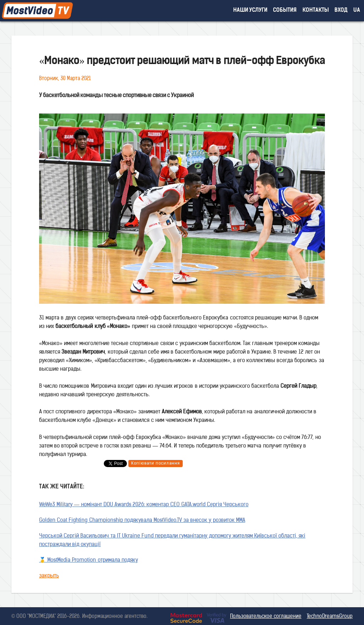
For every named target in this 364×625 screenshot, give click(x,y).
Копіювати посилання (156, 464)
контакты (316, 10)
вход (341, 10)
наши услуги (250, 10)
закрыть (49, 576)
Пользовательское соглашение (266, 617)
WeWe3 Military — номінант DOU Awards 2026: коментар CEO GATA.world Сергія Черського (144, 505)
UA (357, 10)
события (285, 10)
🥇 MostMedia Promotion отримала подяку (89, 560)
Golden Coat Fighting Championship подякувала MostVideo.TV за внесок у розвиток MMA (142, 521)
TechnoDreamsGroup (330, 617)
